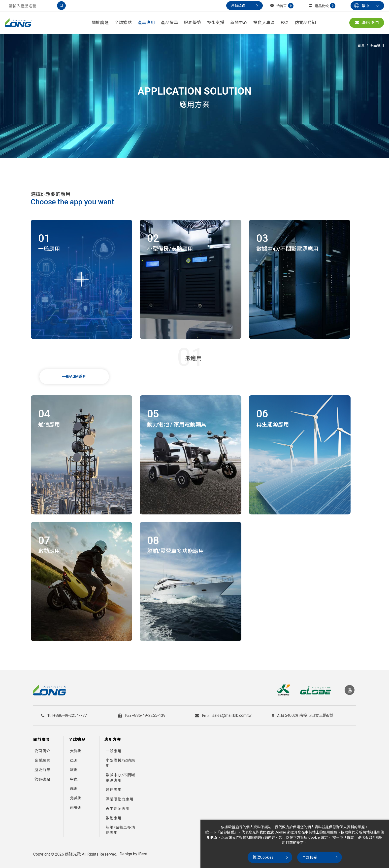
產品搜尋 (169, 23)
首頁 (361, 45)
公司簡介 (42, 749)
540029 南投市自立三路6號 (309, 714)
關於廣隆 (100, 23)
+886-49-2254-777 (70, 714)
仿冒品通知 (306, 23)
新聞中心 (239, 23)
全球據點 (123, 23)
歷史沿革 (42, 767)
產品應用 (146, 23)
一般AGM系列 (74, 377)
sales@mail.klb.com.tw (232, 714)
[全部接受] (320, 857)
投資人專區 (264, 23)
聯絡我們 (367, 23)
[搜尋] (61, 6)
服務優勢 (192, 23)
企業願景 (42, 758)
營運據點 (42, 777)
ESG (285, 23)
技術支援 (216, 23)
